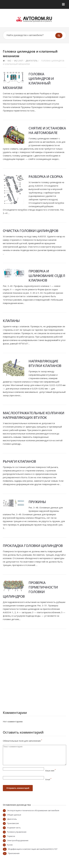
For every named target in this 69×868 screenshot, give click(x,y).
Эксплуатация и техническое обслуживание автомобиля (33, 810)
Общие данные (14, 815)
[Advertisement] (34, 669)
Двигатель (32, 61)
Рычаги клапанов (19, 461)
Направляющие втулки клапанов (45, 363)
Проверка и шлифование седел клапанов (47, 276)
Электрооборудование (18, 840)
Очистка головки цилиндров (31, 231)
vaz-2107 (18, 61)
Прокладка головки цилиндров (33, 546)
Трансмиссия (13, 823)
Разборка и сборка (46, 176)
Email (48, 779)
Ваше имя (51, 771)
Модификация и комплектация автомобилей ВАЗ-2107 (33, 849)
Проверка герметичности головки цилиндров (30, 589)
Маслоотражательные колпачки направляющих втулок (34, 415)
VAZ (9, 61)
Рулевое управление (17, 832)
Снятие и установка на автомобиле (47, 130)
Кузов (10, 845)
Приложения (14, 853)
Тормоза (11, 836)
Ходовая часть (14, 828)
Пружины (37, 502)
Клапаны (11, 321)
